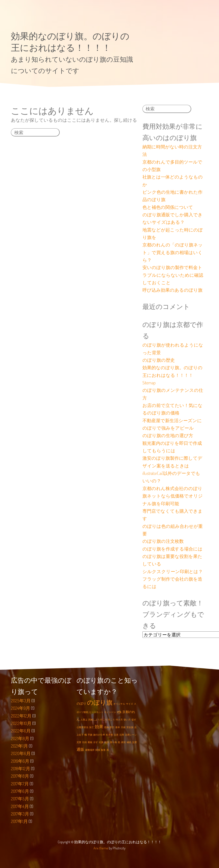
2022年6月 (21, 731)
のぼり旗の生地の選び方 (168, 435)
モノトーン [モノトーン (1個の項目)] (110, 712)
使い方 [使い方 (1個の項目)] (127, 720)
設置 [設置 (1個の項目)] (135, 742)
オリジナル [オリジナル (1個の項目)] (119, 704)
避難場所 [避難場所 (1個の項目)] (90, 750)
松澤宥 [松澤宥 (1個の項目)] (109, 735)
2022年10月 (21, 723)
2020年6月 (21, 754)
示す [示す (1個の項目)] (96, 742)
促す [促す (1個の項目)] (134, 720)
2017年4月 (20, 806)
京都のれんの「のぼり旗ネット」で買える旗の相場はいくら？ (173, 252)
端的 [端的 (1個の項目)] (107, 742)
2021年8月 (20, 738)
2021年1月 (19, 746)
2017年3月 (20, 814)
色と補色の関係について (168, 207)
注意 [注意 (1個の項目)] (116, 735)
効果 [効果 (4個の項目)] (99, 727)
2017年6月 (20, 791)
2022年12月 (21, 716)
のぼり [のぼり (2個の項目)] (81, 703)
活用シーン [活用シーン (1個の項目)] (131, 735)
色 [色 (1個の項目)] (119, 742)
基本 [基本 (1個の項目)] (118, 727)
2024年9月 (21, 708)
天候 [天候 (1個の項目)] (123, 727)
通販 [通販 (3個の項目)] (80, 749)
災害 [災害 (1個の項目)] (79, 742)
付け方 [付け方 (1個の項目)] (119, 720)
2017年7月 (20, 784)
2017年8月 (20, 776)
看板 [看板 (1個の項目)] (90, 742)
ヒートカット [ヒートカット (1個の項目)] (96, 712)
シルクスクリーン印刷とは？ (173, 571)
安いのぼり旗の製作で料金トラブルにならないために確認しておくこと (173, 275)
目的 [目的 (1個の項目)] (84, 742)
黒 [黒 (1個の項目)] (108, 750)
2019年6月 (20, 761)
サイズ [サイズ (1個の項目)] (129, 704)
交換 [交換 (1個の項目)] (119, 712)
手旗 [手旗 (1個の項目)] (90, 735)
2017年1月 (19, 821)
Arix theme (101, 848)
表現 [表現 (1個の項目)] (123, 742)
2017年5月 (20, 799)
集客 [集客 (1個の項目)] (103, 750)
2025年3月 (21, 701)
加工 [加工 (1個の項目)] (92, 727)
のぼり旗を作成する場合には (172, 549)
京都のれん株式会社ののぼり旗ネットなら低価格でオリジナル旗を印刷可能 (173, 496)
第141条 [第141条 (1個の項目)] (113, 742)
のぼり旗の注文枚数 (163, 541)
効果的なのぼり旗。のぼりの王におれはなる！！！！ (70, 42)
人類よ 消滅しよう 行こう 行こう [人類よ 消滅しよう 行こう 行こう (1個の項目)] (98, 720)
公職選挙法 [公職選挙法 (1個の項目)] (82, 727)
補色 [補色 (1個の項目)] (129, 742)
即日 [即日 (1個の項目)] (112, 727)
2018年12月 (21, 769)
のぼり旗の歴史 (159, 360)
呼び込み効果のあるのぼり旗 (172, 290)
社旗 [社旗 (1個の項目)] (101, 742)
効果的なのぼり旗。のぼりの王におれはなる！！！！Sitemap (172, 375)
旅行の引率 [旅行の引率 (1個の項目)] (99, 735)
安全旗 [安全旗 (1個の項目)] (130, 727)
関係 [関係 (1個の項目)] (98, 750)
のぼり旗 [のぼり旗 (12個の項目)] (100, 702)
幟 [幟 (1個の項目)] (86, 735)
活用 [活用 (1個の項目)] (122, 735)
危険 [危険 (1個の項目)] (107, 727)
